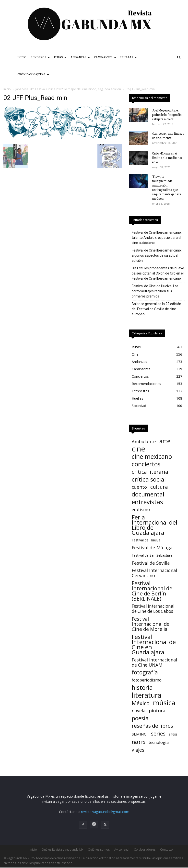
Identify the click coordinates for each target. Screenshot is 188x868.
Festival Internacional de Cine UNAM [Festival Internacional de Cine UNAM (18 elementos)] (154, 662)
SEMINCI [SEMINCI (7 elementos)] (140, 734)
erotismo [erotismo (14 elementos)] (141, 510)
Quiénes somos (99, 850)
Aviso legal (122, 850)
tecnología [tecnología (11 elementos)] (159, 742)
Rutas (60, 57)
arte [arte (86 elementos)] (165, 441)
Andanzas (80, 57)
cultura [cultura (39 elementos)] (159, 487)
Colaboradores (145, 850)
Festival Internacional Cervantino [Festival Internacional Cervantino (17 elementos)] (154, 573)
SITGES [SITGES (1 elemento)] (173, 735)
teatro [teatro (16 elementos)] (138, 742)
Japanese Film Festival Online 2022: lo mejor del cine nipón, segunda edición (68, 89)
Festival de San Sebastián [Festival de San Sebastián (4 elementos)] (152, 555)
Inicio (22, 57)
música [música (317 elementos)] (164, 703)
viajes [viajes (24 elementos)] (138, 750)
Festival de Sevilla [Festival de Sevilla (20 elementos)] (151, 563)
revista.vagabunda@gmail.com (105, 812)
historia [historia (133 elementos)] (142, 687)
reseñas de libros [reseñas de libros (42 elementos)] (152, 726)
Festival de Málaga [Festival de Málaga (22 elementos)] (152, 548)
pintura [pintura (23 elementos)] (157, 711)
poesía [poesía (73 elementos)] (140, 718)
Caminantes (105, 57)
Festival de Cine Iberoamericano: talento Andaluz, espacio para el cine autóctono (157, 238)
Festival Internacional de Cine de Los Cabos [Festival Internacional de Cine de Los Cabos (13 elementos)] (153, 609)
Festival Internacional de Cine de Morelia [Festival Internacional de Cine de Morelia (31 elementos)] (151, 624)
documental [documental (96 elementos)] (148, 494)
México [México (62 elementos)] (141, 703)
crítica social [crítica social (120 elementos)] (149, 479)
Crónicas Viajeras (33, 74)
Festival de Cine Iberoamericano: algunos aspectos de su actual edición (157, 255)
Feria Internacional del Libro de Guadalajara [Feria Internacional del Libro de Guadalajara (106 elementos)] (154, 525)
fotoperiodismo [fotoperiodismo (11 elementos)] (147, 680)
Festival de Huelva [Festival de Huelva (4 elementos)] (146, 540)
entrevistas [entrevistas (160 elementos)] (147, 502)
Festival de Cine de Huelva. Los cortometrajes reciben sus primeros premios (155, 291)
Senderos (40, 57)
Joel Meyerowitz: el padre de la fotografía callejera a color (167, 115)
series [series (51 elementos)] (158, 733)
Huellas (129, 57)
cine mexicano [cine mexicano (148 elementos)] (152, 456)
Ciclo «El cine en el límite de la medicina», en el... (168, 158)
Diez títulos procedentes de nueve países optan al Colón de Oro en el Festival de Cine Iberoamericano (158, 273)
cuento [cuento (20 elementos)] (139, 487)
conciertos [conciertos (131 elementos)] (146, 464)
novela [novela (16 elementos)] (139, 711)
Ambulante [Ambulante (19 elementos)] (144, 441)
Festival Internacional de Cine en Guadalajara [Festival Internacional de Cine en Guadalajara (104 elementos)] (154, 644)
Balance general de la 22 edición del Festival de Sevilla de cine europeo (156, 309)
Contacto (166, 850)
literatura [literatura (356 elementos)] (147, 695)
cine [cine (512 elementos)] (138, 449)
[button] (179, 58)
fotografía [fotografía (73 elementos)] (145, 672)
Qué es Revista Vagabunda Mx (62, 850)
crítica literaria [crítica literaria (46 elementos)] (150, 472)
